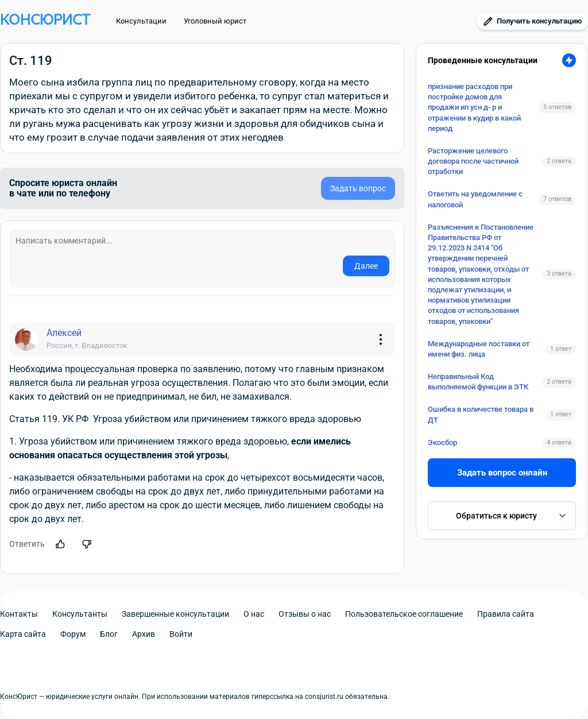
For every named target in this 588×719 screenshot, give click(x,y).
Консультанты (80, 614)
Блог (109, 634)
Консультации (141, 21)
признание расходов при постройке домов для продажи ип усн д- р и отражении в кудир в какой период (474, 107)
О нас (254, 614)
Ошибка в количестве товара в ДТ (481, 414)
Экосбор (442, 442)
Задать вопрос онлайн (502, 473)
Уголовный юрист (215, 21)
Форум (73, 634)
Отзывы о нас (305, 614)
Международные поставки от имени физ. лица (479, 349)
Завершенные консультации (175, 614)
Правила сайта (506, 614)
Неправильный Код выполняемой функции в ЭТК (478, 382)
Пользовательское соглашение (404, 614)
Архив (144, 634)
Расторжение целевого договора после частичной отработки (473, 161)
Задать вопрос (358, 188)
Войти (181, 634)
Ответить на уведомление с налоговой (475, 199)
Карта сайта (23, 634)
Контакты (19, 614)
